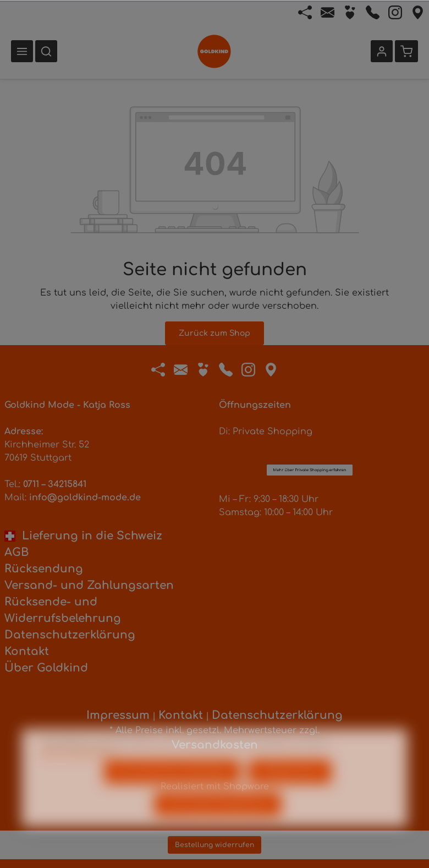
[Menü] (22, 51)
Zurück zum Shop (215, 333)
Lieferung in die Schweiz (83, 536)
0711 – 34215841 (55, 484)
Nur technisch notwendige (172, 786)
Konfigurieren (290, 786)
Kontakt (27, 651)
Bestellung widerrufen (215, 845)
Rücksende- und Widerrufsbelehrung (63, 610)
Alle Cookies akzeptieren (218, 818)
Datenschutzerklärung (70, 635)
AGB (16, 552)
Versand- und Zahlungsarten (89, 585)
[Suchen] (46, 51)
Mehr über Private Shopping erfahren (310, 408)
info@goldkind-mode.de (85, 498)
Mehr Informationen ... (79, 767)
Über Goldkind (46, 668)
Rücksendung (44, 569)
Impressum (118, 715)
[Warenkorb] (406, 51)
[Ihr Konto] (382, 51)
